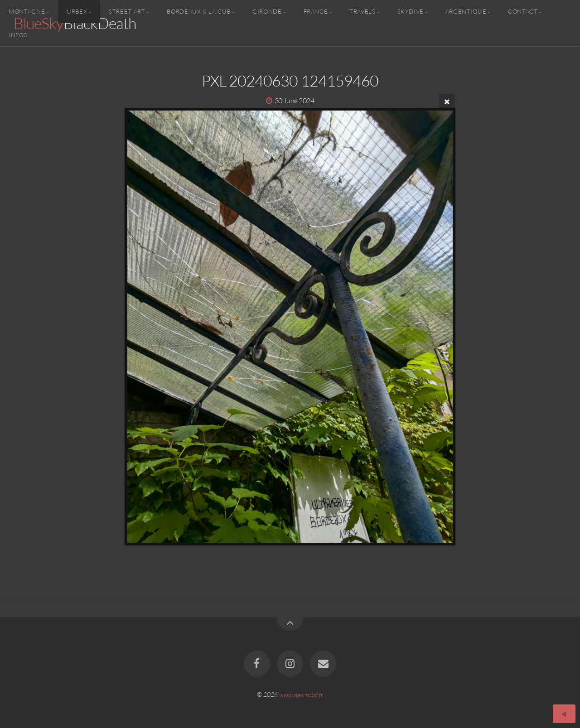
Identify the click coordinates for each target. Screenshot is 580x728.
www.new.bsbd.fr (301, 694)
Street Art (127, 11)
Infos (18, 34)
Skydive (411, 11)
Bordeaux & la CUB (199, 11)
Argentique (466, 11)
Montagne (27, 11)
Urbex (77, 11)
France (316, 11)
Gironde (267, 11)
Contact (523, 11)
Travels (362, 11)
